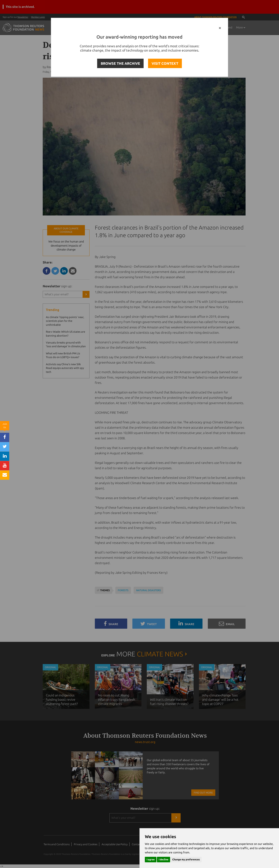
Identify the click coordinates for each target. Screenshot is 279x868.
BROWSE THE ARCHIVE (120, 63)
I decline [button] (164, 859)
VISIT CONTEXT (165, 63)
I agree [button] (151, 859)
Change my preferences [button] (186, 859)
